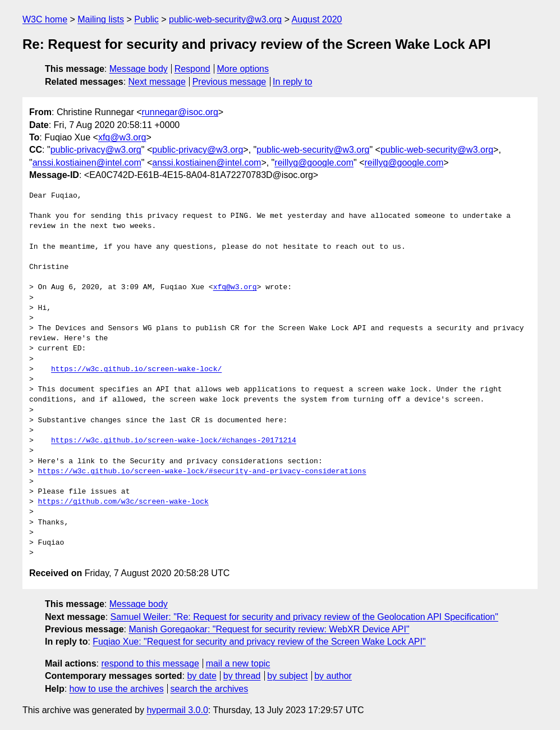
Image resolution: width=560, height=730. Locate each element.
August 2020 (317, 19)
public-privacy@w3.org (96, 150)
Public (146, 19)
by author (333, 676)
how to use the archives (117, 689)
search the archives (210, 689)
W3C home (45, 19)
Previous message (229, 82)
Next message (157, 82)
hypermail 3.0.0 (177, 710)
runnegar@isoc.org (180, 112)
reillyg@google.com (314, 163)
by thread (242, 676)
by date (201, 676)
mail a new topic (238, 663)
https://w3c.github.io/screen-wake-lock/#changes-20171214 (174, 441)
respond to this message (150, 663)
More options (243, 69)
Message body (139, 69)
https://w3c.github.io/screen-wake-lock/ (136, 369)
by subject (287, 676)
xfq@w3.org (122, 137)
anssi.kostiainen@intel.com (87, 163)
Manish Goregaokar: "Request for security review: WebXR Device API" (269, 629)
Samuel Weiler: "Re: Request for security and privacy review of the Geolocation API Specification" (304, 617)
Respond (192, 69)
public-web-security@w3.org (225, 19)
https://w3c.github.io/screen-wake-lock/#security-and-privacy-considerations (202, 472)
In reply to (292, 82)
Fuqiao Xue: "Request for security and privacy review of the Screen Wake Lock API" (259, 642)
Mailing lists (101, 19)
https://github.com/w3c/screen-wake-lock (123, 502)
